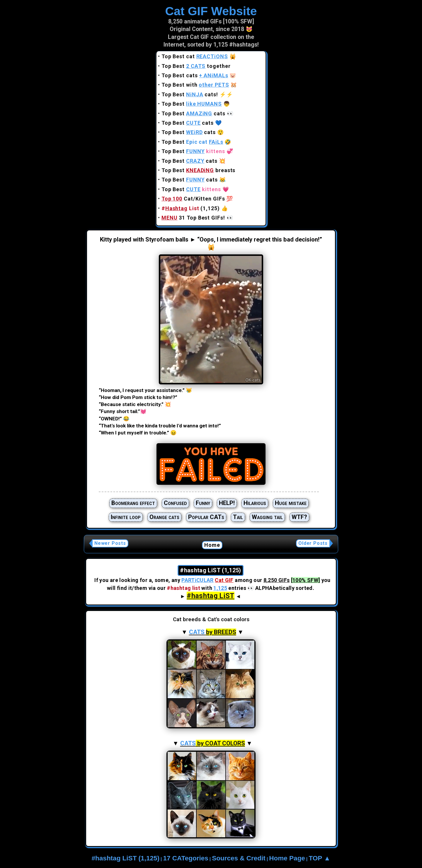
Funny (203, 503)
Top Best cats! (190, 94)
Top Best (192, 104)
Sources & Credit (239, 858)
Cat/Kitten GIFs (193, 199)
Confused (175, 503)
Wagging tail (267, 517)
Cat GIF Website (211, 11)
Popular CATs (206, 517)
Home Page (287, 858)
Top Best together (196, 66)
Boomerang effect (133, 503)
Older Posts (313, 543)
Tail (238, 517)
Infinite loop (126, 517)
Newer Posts (110, 543)
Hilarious (255, 503)
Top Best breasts (199, 170)
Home (212, 545)
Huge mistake (291, 503)
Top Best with (195, 85)
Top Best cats (195, 75)
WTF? (299, 517)
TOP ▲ (319, 858)
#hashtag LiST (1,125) (126, 858)
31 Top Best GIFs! (193, 218)
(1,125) (191, 208)
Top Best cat (195, 56)
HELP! (227, 503)
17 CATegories (186, 858)
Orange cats (164, 517)
